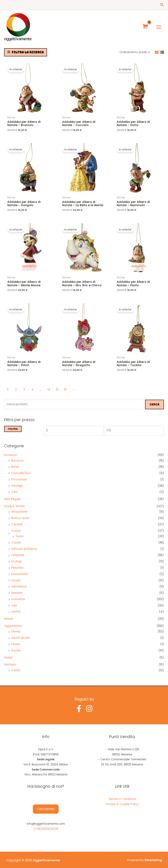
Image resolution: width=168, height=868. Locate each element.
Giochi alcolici (21, 635)
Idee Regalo (12, 496)
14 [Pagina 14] (49, 386)
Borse (15, 464)
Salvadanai (19, 583)
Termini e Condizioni (122, 796)
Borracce (17, 457)
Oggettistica (13, 623)
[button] (162, 5)
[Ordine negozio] (134, 49)
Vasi (14, 602)
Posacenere (20, 571)
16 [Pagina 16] (65, 386)
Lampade (18, 552)
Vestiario (10, 662)
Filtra (13, 426)
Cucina (16, 527)
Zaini (14, 489)
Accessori (11, 452)
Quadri (16, 577)
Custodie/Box (21, 470)
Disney (16, 628)
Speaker (17, 590)
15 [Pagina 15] (57, 386)
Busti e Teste (20, 515)
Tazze (19, 533)
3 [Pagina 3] (24, 386)
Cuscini (16, 540)
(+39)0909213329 (46, 826)
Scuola (16, 647)
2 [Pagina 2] (16, 386)
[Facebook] (79, 705)
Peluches (17, 565)
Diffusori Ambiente (24, 546)
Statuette (18, 596)
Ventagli (17, 483)
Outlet (8, 654)
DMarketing (153, 857)
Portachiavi (19, 476)
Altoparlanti (19, 509)
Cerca (155, 401)
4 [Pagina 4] (32, 386)
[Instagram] (89, 705)
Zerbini (16, 609)
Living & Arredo (15, 503)
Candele (17, 521)
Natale (9, 616)
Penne (16, 641)
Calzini (16, 667)
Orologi (16, 558)
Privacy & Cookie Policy (122, 801)
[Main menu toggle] (159, 25)
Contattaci (46, 806)
